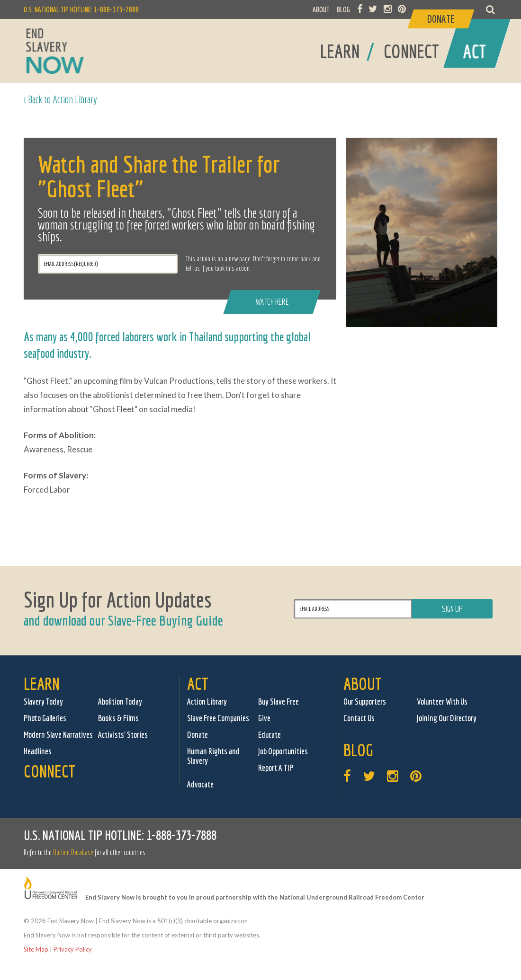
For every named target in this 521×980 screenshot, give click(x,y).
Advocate (200, 784)
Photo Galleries (45, 718)
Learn (42, 684)
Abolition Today (120, 702)
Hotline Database (73, 852)
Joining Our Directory (447, 718)
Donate (198, 735)
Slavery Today (43, 702)
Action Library (207, 702)
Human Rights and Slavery (213, 756)
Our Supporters (365, 702)
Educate (269, 735)
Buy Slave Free (278, 702)
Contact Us (359, 718)
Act (198, 684)
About (363, 684)
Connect (49, 771)
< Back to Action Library (60, 99)
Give (264, 718)
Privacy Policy (73, 949)
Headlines (38, 751)
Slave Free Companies (218, 718)
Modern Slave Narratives (58, 735)
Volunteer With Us (442, 702)
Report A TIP (276, 768)
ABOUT (321, 9)
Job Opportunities (283, 751)
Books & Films (118, 718)
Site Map (36, 949)
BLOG (343, 9)
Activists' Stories (123, 735)
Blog (358, 750)
